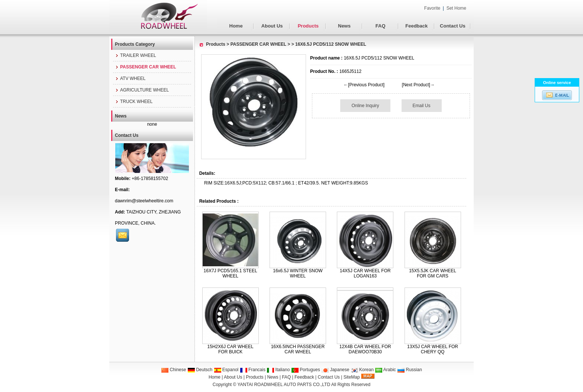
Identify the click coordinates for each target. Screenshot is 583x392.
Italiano (278, 370)
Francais (253, 370)
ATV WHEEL (130, 78)
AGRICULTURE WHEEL (142, 90)
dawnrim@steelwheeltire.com (144, 201)
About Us (272, 26)
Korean (362, 370)
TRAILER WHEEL (136, 55)
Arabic (385, 370)
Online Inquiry (365, 106)
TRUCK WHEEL (134, 102)
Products (308, 26)
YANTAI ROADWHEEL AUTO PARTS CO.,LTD (284, 385)
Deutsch (200, 370)
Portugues (306, 370)
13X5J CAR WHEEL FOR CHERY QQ (433, 349)
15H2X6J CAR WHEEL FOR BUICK (231, 349)
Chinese (173, 370)
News (344, 26)
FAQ (381, 26)
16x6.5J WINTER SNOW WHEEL (298, 273)
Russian (410, 370)
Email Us (422, 106)
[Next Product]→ (418, 85)
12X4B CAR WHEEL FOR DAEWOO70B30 (365, 349)
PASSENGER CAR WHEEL (258, 44)
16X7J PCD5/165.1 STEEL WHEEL (231, 273)
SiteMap (352, 377)
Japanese (335, 370)
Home (236, 26)
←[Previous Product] (364, 85)
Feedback (416, 26)
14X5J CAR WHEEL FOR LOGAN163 (365, 273)
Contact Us (453, 26)
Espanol (226, 370)
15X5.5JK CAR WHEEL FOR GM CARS (433, 273)
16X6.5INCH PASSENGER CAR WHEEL (298, 349)
